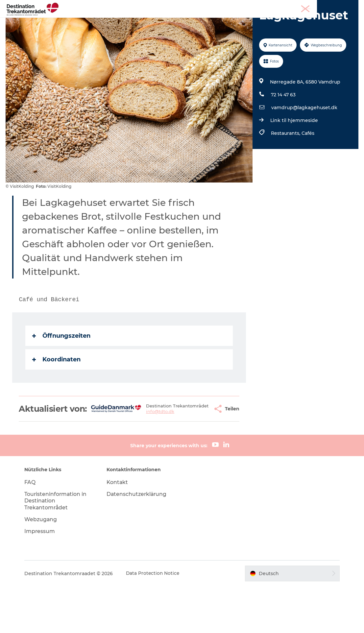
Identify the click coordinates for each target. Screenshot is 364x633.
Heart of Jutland (109, 21)
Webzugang (43, 566)
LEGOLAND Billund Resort (172, 21)
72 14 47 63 (283, 132)
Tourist (297, 6)
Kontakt (119, 529)
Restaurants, (286, 171)
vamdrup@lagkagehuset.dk (304, 145)
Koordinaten (57, 397)
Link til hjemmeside (294, 158)
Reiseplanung (258, 21)
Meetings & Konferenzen (334, 6)
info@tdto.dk (148, 456)
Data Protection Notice (156, 620)
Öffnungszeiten (62, 373)
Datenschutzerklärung (138, 541)
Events (223, 21)
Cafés (308, 171)
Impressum (42, 578)
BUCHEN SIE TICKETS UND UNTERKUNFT (182, 28)
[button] (194, 451)
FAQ (33, 529)
